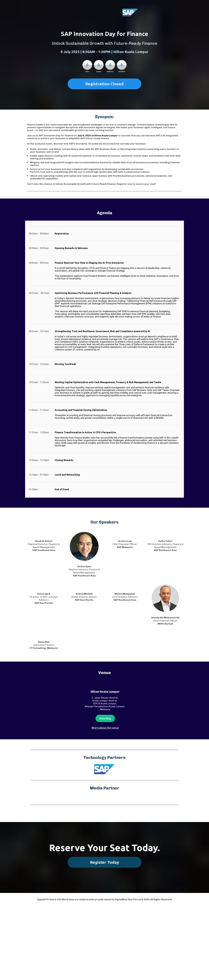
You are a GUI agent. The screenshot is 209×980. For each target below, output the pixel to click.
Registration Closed (105, 84)
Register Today (105, 862)
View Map (105, 718)
